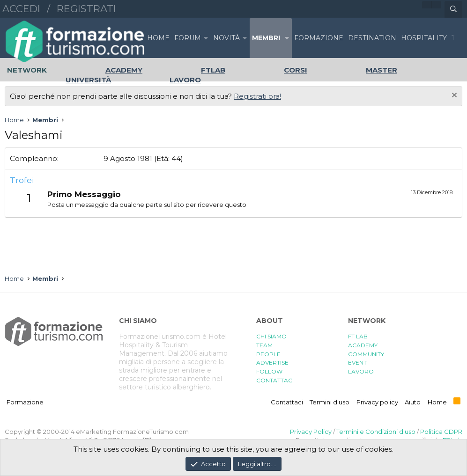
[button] (206, 38)
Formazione (25, 402)
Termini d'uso (330, 402)
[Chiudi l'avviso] (453, 96)
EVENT (357, 362)
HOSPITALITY (424, 38)
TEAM (264, 345)
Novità (226, 38)
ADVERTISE (272, 362)
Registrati (86, 9)
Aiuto (413, 402)
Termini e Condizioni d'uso (376, 432)
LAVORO (361, 371)
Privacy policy (377, 402)
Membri (266, 38)
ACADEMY (363, 345)
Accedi (21, 9)
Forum (188, 38)
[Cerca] (453, 9)
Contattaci (287, 402)
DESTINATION (372, 38)
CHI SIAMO (271, 336)
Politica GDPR (441, 432)
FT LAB (358, 336)
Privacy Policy (311, 432)
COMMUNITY (366, 354)
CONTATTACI (275, 380)
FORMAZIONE (319, 38)
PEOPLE (268, 354)
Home (158, 38)
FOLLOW (269, 371)
